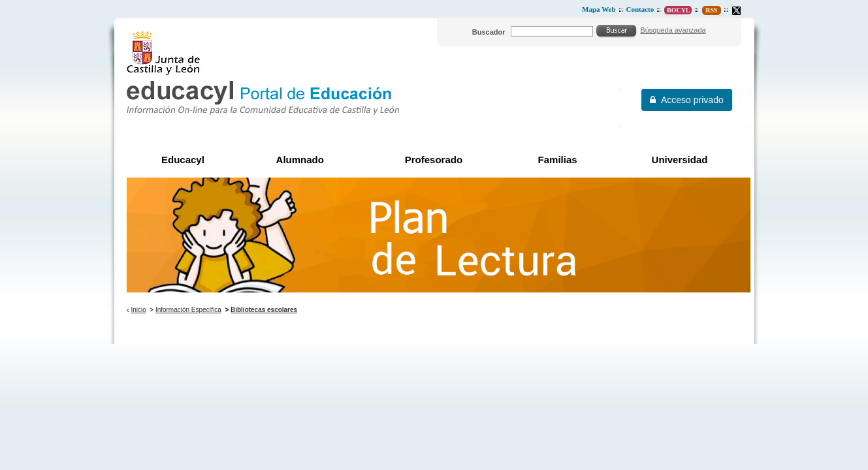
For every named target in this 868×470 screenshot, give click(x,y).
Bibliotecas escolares (264, 310)
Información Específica (188, 310)
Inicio (138, 310)
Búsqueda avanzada (673, 30)
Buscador (489, 32)
